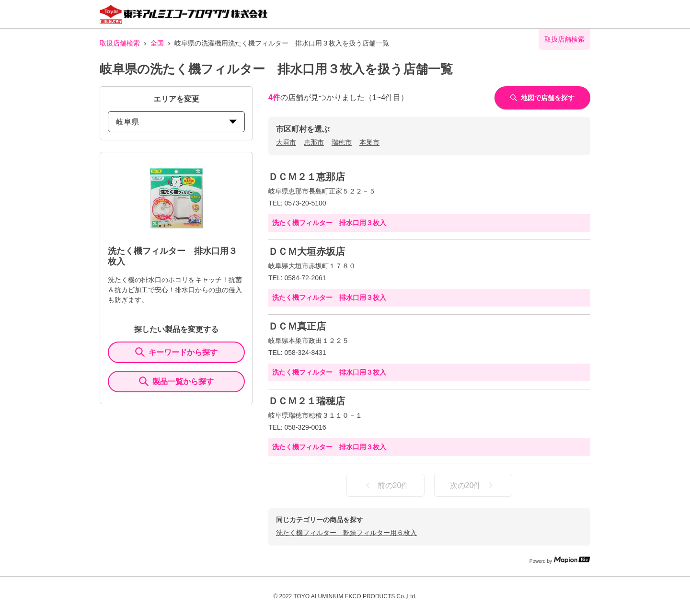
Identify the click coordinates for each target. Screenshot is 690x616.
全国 (157, 43)
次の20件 (473, 485)
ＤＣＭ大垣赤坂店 (307, 251)
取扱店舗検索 (120, 43)
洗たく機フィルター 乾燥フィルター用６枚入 (346, 533)
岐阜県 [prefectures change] (176, 122)
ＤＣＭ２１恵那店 (307, 177)
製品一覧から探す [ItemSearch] (176, 381)
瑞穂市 (342, 142)
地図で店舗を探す (542, 98)
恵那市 (314, 142)
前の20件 (386, 485)
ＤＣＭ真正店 (297, 326)
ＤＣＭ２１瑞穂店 (307, 401)
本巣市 (369, 142)
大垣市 (286, 142)
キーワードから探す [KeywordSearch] (176, 352)
